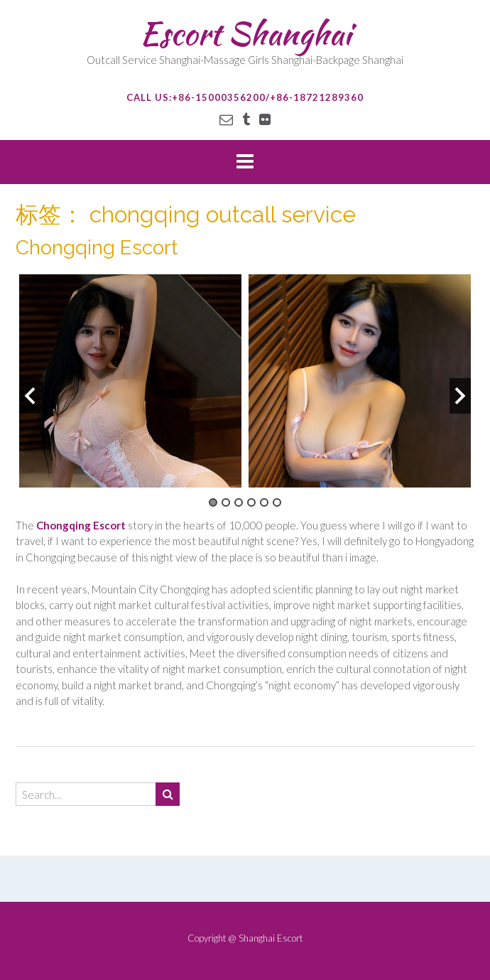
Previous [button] (30, 396)
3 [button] (239, 502)
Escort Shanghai (245, 33)
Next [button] (460, 396)
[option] (130, 381)
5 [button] (264, 502)
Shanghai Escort (271, 938)
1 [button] (213, 502)
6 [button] (277, 502)
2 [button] (226, 502)
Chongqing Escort (97, 248)
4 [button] (251, 502)
